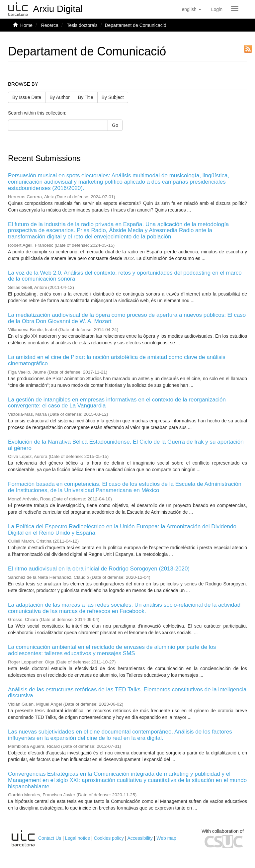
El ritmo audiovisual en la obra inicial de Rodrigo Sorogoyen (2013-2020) (99, 569)
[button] (191, 9)
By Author (60, 97)
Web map (166, 838)
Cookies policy (109, 838)
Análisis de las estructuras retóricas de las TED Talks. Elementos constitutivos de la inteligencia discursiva (127, 693)
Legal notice (78, 838)
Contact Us (50, 838)
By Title (86, 97)
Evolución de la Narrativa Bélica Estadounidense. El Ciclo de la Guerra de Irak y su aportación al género (126, 445)
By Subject (113, 97)
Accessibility (140, 838)
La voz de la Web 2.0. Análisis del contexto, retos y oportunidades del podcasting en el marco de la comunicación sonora (125, 276)
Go (115, 125)
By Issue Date (27, 97)
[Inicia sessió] (217, 9)
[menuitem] (217, 9)
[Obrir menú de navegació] (235, 8)
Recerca (50, 25)
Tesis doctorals (82, 25)
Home (26, 25)
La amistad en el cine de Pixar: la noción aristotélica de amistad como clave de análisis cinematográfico (117, 360)
